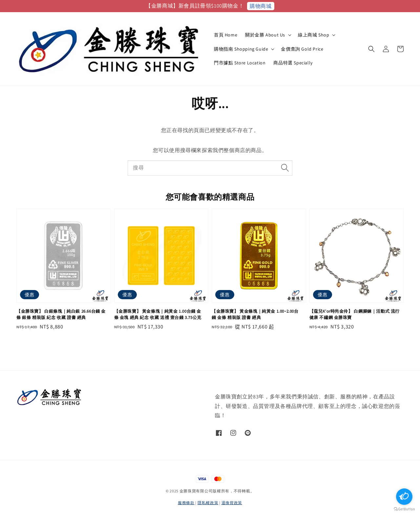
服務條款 (186, 503)
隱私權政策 (208, 503)
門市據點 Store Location (240, 63)
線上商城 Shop (314, 35)
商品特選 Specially (293, 63)
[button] (371, 49)
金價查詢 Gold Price (302, 49)
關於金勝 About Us (265, 35)
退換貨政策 (232, 503)
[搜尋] (285, 168)
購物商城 (261, 6)
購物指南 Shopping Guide (241, 49)
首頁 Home (226, 35)
